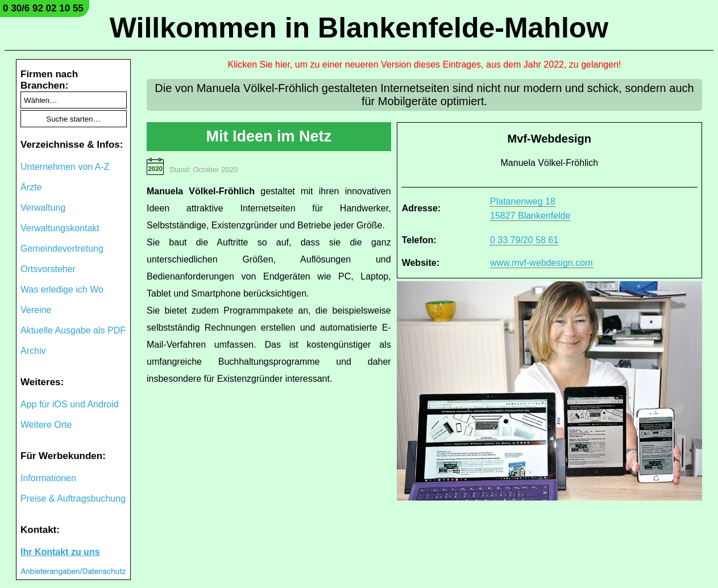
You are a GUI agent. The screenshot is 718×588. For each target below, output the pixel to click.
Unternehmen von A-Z (65, 167)
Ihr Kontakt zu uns (60, 552)
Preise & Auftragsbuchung (73, 499)
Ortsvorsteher (48, 269)
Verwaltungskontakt (60, 228)
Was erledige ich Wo (62, 289)
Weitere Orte (46, 425)
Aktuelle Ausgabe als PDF (73, 330)
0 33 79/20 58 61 (524, 240)
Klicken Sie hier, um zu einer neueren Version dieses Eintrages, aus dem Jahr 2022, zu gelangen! (425, 64)
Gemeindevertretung (62, 249)
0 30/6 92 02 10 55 (43, 8)
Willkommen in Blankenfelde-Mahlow (359, 28)
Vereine (36, 310)
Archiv (33, 351)
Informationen (48, 478)
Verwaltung (43, 208)
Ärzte (31, 187)
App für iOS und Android (70, 404)
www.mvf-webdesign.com (541, 263)
